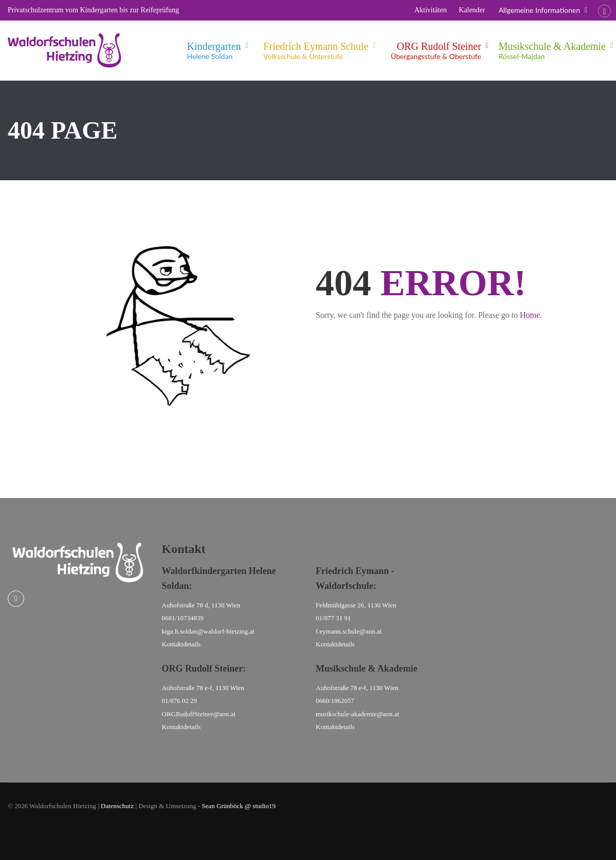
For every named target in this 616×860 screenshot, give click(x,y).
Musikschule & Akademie (552, 51)
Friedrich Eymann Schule (316, 51)
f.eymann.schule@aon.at (349, 631)
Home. (531, 315)
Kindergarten (214, 51)
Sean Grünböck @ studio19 (239, 806)
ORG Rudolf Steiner (436, 51)
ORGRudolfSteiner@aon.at (199, 714)
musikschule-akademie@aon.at (358, 714)
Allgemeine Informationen (539, 10)
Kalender (472, 10)
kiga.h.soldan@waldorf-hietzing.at (208, 631)
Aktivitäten (430, 10)
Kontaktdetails (181, 644)
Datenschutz (117, 806)
